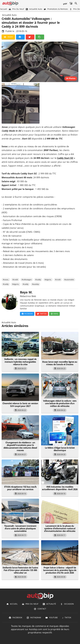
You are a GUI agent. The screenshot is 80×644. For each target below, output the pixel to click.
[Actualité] (49, 604)
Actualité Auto (9, 15)
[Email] (54, 314)
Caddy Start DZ (65, 158)
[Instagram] (34, 618)
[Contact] (40, 609)
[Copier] (40, 37)
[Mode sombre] (71, 3)
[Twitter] (30, 37)
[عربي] (65, 3)
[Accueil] (12, 604)
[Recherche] (76, 3)
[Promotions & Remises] (56, 9)
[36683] (8, 37)
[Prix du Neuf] (17, 9)
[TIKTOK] (67, 618)
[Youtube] (51, 618)
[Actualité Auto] (34, 9)
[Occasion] (67, 604)
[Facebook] (20, 37)
